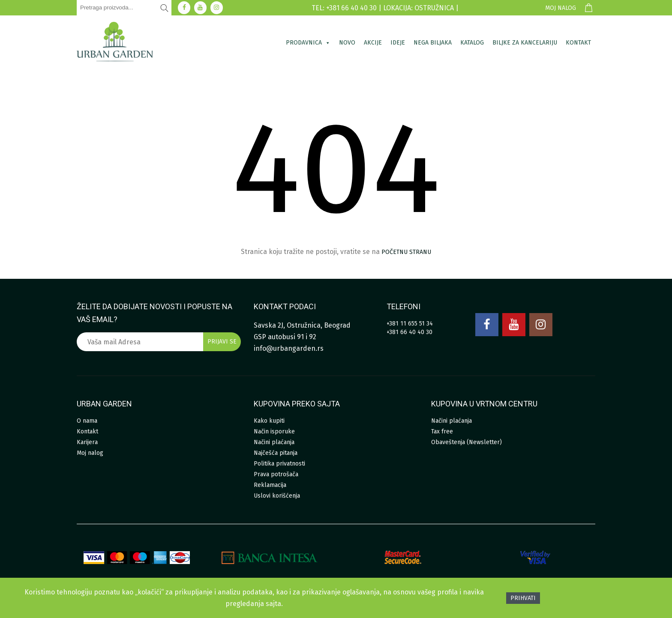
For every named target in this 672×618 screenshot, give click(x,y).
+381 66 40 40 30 (409, 332)
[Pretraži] (165, 8)
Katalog (472, 43)
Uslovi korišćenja (277, 496)
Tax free (442, 431)
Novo (347, 43)
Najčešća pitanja (276, 453)
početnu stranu (406, 252)
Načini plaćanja (274, 442)
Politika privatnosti (279, 464)
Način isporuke (274, 431)
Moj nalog (561, 8)
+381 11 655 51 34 (410, 324)
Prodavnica (308, 43)
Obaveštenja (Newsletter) (466, 442)
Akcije (373, 43)
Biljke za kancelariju (525, 43)
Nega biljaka (433, 43)
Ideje (398, 43)
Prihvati (523, 598)
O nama (87, 421)
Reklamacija (270, 485)
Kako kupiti (269, 421)
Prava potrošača (276, 474)
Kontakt (578, 43)
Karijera (87, 442)
